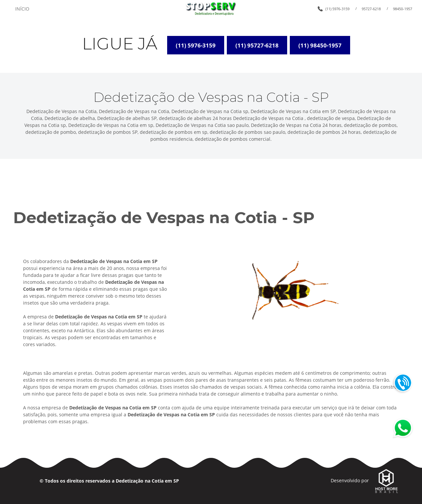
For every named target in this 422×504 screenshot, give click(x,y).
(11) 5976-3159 (337, 9)
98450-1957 (403, 9)
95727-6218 (371, 9)
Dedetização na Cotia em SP (147, 481)
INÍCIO (22, 9)
